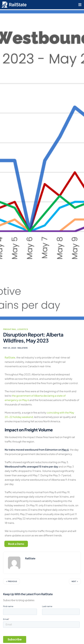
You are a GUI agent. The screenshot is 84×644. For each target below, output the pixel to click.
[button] (80, 5)
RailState (23, 348)
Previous (12, 581)
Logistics (23, 329)
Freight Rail (10, 329)
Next (74, 581)
